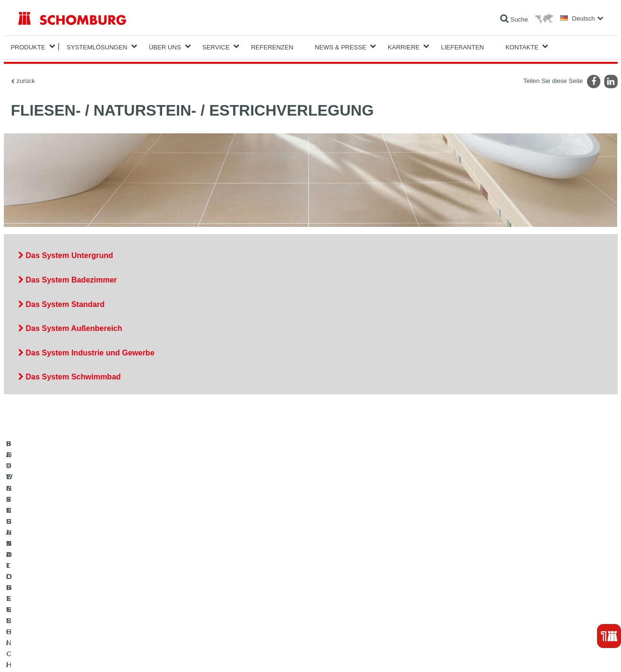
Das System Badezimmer (71, 278)
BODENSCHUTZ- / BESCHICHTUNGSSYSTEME (82, 603)
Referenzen (272, 46)
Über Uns (165, 46)
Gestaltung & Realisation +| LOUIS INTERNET (558, 653)
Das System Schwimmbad (73, 375)
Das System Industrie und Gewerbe (90, 351)
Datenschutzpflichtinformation (139, 653)
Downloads (232, 589)
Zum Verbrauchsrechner (249, 574)
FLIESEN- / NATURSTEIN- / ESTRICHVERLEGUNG (86, 589)
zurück (26, 79)
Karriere (404, 46)
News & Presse (340, 46)
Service (216, 46)
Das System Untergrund (70, 253)
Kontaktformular (238, 603)
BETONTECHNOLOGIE (49, 617)
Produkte (28, 46)
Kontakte (522, 46)
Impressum (57, 653)
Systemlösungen (97, 46)
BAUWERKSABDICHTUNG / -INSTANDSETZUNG (83, 574)
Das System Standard (65, 302)
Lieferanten (463, 46)
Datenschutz (88, 653)
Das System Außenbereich (74, 326)
